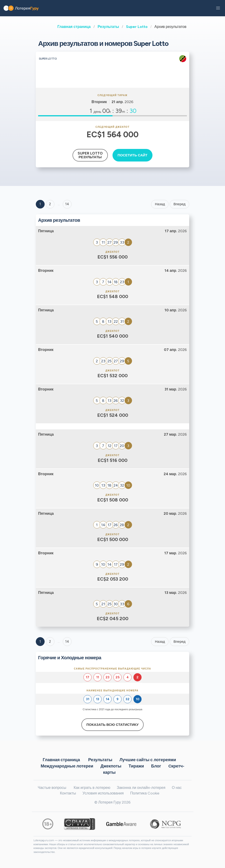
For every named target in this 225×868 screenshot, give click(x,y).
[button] (218, 8)
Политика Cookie (145, 793)
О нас (177, 788)
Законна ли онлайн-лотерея (141, 788)
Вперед (179, 204)
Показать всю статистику (112, 725)
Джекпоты (111, 766)
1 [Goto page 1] (40, 204)
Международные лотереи (67, 766)
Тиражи (136, 766)
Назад (160, 204)
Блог (156, 766)
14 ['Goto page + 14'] (67, 204)
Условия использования (103, 793)
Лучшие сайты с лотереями (148, 760)
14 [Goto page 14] (67, 642)
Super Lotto (137, 27)
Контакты (68, 793)
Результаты (108, 27)
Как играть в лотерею (92, 788)
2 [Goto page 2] (50, 204)
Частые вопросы (52, 788)
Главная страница (74, 27)
